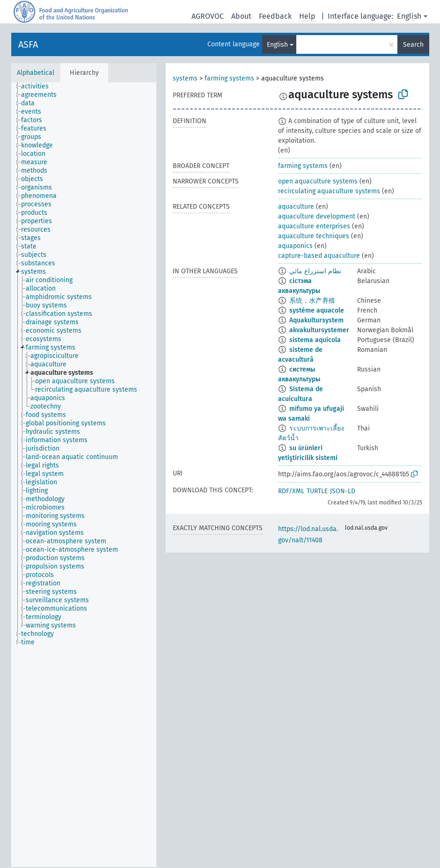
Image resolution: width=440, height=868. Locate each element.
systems (185, 78)
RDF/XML (291, 491)
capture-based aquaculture (319, 256)
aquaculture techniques (314, 236)
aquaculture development (317, 216)
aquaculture (296, 207)
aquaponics (295, 246)
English (409, 16)
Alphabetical (36, 73)
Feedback (275, 16)
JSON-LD (343, 491)
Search (413, 45)
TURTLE (317, 491)
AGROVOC (208, 16)
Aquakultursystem (316, 320)
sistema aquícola (315, 340)
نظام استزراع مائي (315, 271)
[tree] (84, 475)
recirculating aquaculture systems (329, 191)
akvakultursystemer (319, 330)
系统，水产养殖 (312, 301)
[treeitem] (39, 87)
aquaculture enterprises (314, 226)
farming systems (229, 78)
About (241, 16)
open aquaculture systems (318, 181)
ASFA (28, 44)
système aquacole (317, 310)
